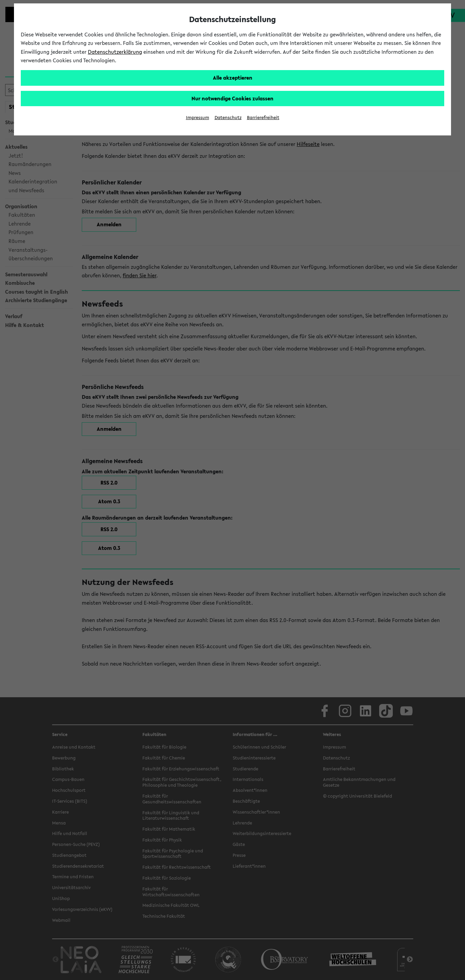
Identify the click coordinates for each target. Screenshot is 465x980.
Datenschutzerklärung (115, 52)
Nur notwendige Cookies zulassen (232, 98)
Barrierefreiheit (263, 118)
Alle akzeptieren (233, 78)
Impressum (198, 118)
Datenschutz (228, 118)
